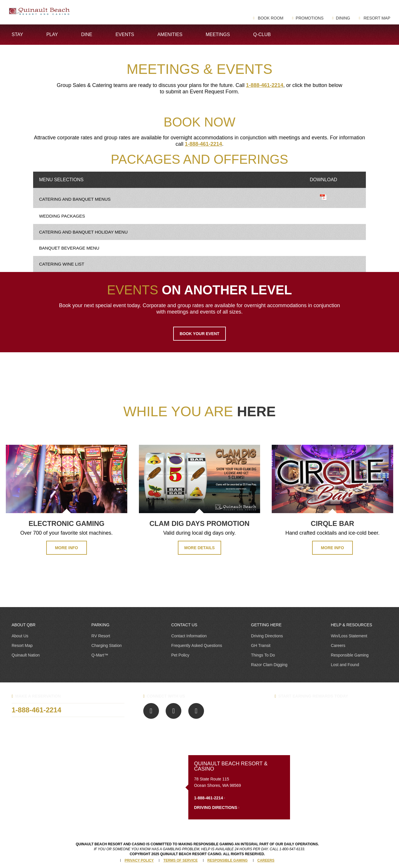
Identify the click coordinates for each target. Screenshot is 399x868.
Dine (87, 34)
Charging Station (107, 645)
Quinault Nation (26, 655)
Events (125, 34)
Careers (338, 645)
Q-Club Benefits (304, 710)
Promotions (310, 18)
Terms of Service (180, 860)
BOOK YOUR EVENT (199, 334)
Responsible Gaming (350, 655)
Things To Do (263, 655)
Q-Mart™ (100, 655)
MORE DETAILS (199, 548)
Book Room (270, 18)
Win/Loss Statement (349, 636)
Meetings (218, 34)
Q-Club (262, 34)
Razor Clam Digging (269, 665)
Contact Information (189, 636)
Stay (17, 34)
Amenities (170, 34)
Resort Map (376, 18)
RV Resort (101, 636)
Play (52, 34)
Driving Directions (267, 636)
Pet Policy (180, 655)
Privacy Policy (139, 860)
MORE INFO (66, 548)
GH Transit (261, 645)
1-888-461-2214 (265, 85)
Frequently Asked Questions (197, 645)
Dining (343, 18)
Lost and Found (345, 665)
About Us (20, 636)
